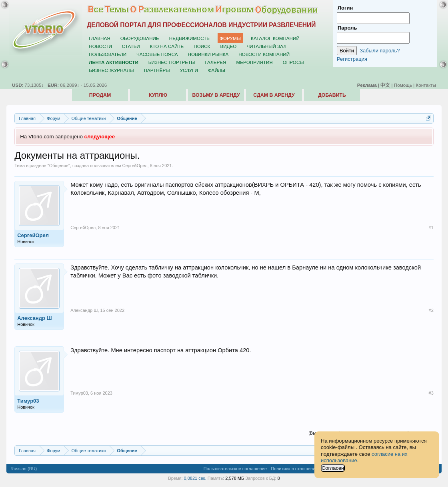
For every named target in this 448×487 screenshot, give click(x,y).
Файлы (217, 70)
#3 (431, 393)
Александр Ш (34, 318)
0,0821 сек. (195, 478)
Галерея (215, 62)
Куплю (158, 95)
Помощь (403, 85)
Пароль (347, 28)
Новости (100, 46)
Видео (228, 46)
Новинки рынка (208, 54)
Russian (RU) (24, 469)
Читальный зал (266, 46)
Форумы (230, 38)
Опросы (293, 62)
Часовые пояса (157, 54)
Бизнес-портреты (172, 62)
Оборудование (140, 38)
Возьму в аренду (216, 95)
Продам (100, 95)
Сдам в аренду (274, 95)
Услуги (189, 70)
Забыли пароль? (380, 51)
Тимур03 (28, 401)
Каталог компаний (275, 38)
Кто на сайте (167, 46)
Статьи (131, 46)
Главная (100, 38)
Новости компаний (264, 54)
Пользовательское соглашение (235, 469)
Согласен (333, 468)
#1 (431, 228)
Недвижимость (189, 38)
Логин (345, 8)
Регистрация (352, 59)
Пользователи (108, 54)
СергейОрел (135, 166)
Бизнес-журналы (111, 70)
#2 (431, 310)
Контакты (426, 85)
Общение (59, 166)
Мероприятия (255, 62)
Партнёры (157, 70)
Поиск (202, 46)
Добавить (332, 95)
